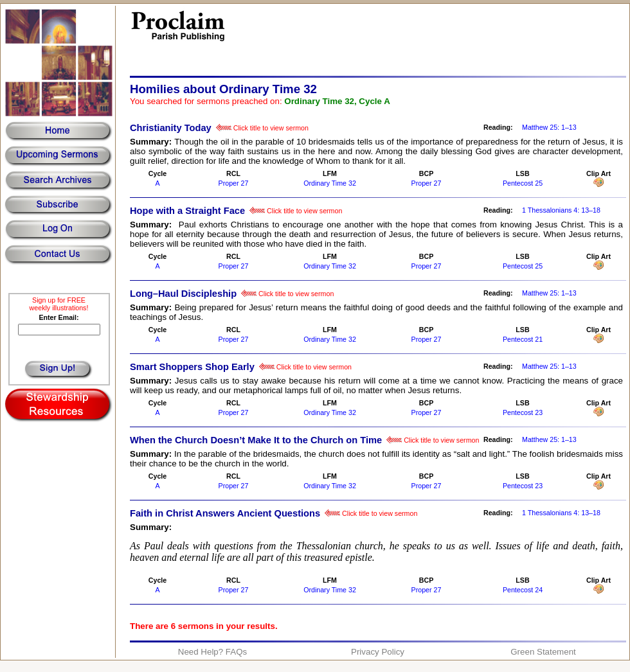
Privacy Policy (378, 652)
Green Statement (543, 652)
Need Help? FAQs (212, 652)
